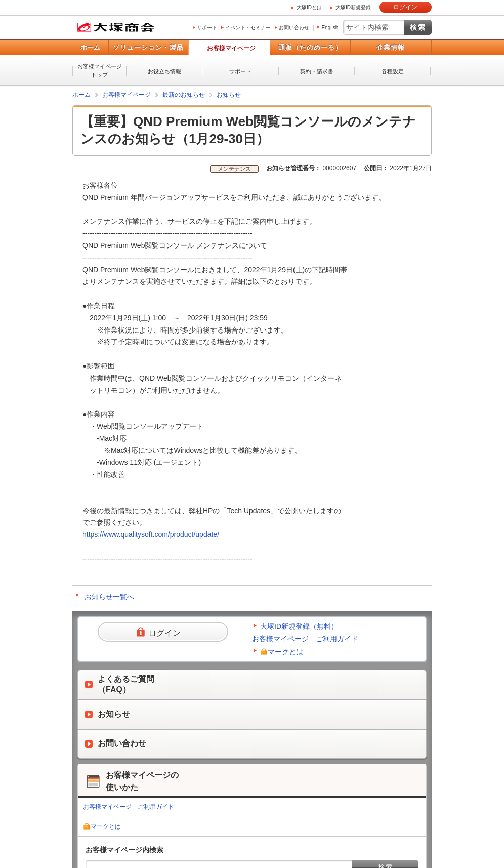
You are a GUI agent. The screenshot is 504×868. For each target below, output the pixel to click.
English (330, 28)
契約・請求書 (317, 71)
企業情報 (391, 47)
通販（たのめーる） (310, 47)
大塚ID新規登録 (353, 7)
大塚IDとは (309, 7)
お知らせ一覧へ (109, 597)
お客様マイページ (231, 48)
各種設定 (393, 71)
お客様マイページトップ (100, 71)
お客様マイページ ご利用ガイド (305, 639)
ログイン (405, 7)
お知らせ (229, 95)
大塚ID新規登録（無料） (299, 626)
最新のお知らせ (184, 95)
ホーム (90, 47)
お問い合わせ (294, 28)
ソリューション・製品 (148, 47)
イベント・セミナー (248, 28)
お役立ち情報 (164, 71)
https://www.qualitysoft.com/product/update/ (151, 534)
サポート (207, 28)
